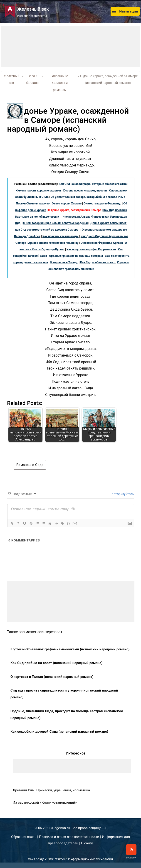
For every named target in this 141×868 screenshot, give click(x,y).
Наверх (131, 852)
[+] (75, 523)
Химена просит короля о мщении (38, 190)
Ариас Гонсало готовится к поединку (53, 243)
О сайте (87, 843)
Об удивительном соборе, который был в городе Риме (88, 197)
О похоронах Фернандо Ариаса (102, 243)
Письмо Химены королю (33, 203)
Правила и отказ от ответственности (69, 837)
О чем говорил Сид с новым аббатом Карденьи (55, 223)
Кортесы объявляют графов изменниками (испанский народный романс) (70, 649)
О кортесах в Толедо (64, 262)
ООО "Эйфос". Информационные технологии (80, 859)
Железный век (11, 79)
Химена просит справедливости (85, 190)
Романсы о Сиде (30, 465)
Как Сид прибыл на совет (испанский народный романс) (56, 663)
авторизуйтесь (122, 494)
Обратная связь (24, 837)
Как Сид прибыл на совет (98, 262)
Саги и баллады (33, 79)
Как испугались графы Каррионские (91, 249)
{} (69, 523)
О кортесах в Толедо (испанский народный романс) (52, 677)
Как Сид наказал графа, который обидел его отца (93, 184)
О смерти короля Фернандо (102, 203)
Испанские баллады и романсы (60, 83)
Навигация (125, 11)
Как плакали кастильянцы (61, 236)
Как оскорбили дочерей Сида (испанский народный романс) (59, 732)
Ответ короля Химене (67, 203)
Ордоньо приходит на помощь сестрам (76, 256)
